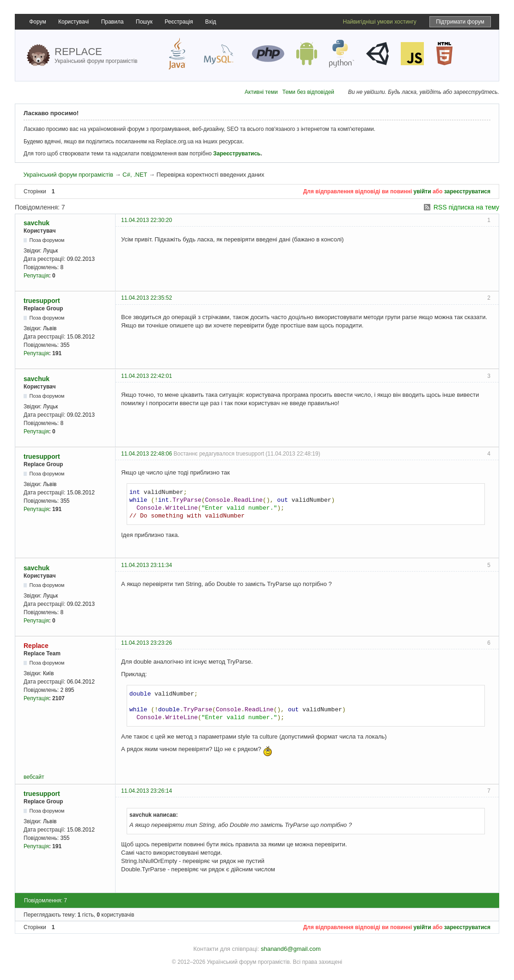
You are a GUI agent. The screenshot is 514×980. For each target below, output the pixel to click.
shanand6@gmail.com (291, 949)
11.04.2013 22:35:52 (147, 298)
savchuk (37, 223)
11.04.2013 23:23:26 (147, 643)
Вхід (211, 22)
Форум (37, 22)
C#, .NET (135, 175)
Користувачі (73, 22)
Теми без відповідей (308, 92)
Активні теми (261, 92)
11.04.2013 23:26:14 (147, 791)
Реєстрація (179, 22)
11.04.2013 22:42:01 (147, 376)
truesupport (42, 301)
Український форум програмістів (68, 175)
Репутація (36, 276)
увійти (422, 191)
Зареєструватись (237, 154)
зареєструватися (467, 191)
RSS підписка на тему (466, 207)
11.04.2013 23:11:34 (147, 565)
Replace (36, 646)
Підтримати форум (460, 22)
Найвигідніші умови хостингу (380, 22)
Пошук (144, 22)
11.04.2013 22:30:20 (147, 220)
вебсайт (34, 777)
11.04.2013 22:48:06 (147, 454)
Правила (113, 22)
